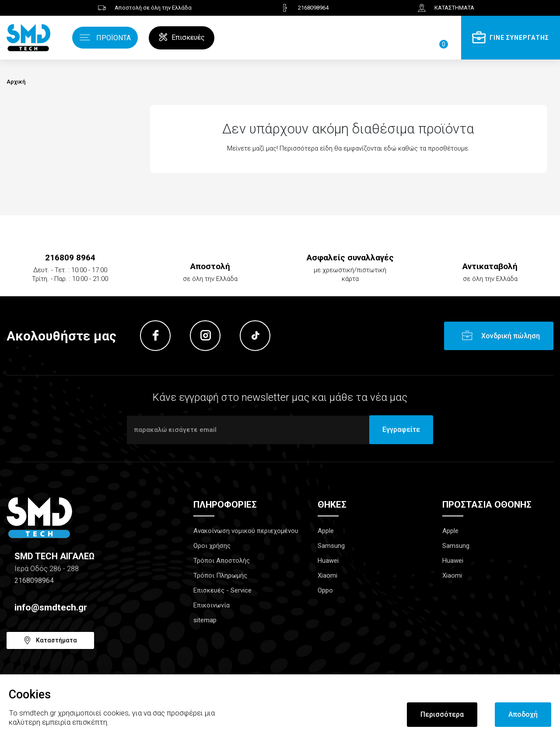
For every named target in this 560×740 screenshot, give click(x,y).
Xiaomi (327, 575)
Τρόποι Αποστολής (222, 561)
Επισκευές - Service (222, 590)
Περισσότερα (442, 714)
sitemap (205, 620)
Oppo (325, 590)
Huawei (328, 561)
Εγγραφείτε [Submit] (401, 430)
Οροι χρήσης (212, 546)
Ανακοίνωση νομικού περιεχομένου (246, 531)
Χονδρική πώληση (511, 336)
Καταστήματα (56, 640)
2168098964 (34, 580)
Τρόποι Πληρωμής (220, 575)
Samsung (331, 546)
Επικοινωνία (212, 605)
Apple (326, 531)
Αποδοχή (523, 714)
